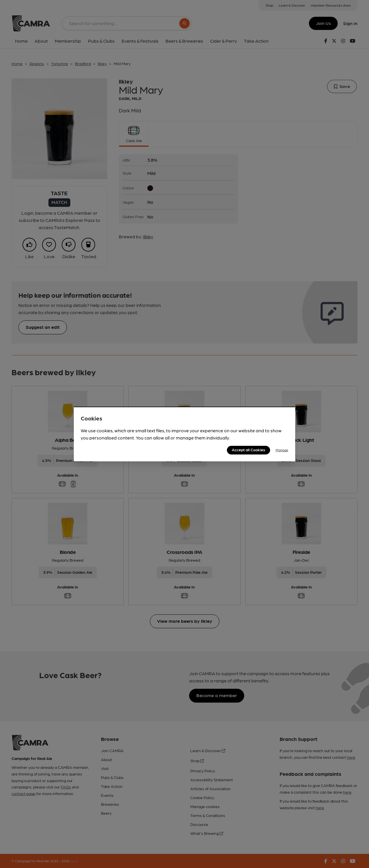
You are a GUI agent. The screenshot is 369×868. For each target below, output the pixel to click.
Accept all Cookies (248, 450)
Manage (282, 450)
